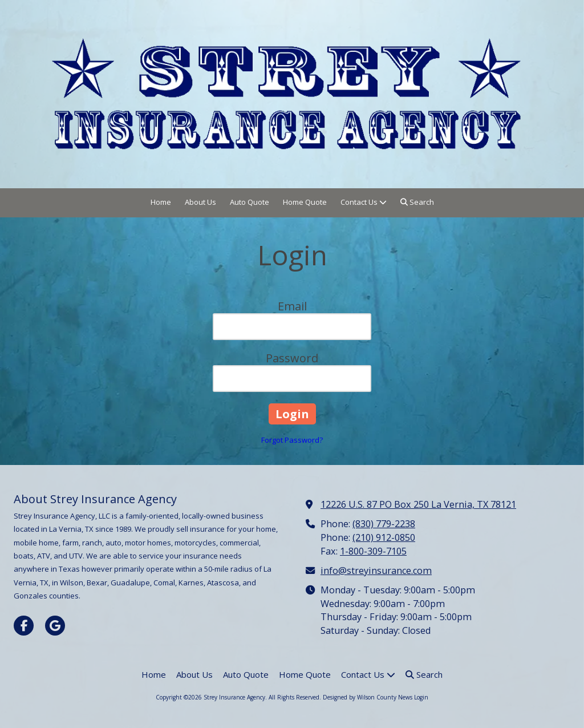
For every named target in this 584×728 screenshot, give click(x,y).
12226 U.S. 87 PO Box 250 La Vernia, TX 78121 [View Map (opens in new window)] (418, 504)
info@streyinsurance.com (376, 571)
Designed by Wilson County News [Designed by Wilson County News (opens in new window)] (368, 697)
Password (292, 358)
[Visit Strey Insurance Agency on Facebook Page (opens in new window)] (24, 626)
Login (421, 697)
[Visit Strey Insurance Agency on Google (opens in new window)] (55, 626)
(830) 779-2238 (384, 524)
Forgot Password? (292, 440)
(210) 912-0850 (384, 537)
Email (292, 306)
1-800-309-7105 (373, 551)
